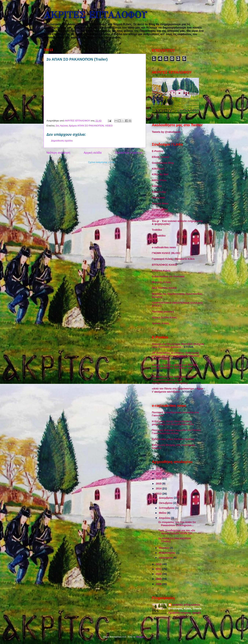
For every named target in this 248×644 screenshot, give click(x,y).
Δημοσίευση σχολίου (62, 141)
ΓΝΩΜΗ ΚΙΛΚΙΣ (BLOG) (166, 253)
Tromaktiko (159, 236)
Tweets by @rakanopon (166, 132)
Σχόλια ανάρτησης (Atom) (102, 162)
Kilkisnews (159, 198)
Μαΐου (163, 513)
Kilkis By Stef (160, 174)
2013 (159, 494)
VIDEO (109, 126)
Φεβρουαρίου (168, 553)
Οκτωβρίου (166, 503)
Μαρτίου (164, 548)
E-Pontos (158, 151)
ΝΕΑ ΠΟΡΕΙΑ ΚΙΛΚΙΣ (165, 288)
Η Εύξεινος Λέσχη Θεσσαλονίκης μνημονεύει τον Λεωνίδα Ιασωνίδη (173, 423)
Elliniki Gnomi (160, 157)
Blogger (140, 637)
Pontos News (160, 209)
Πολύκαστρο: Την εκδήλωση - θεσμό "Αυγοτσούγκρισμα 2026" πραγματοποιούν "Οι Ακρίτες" (174, 380)
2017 (159, 473)
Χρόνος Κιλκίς (161, 323)
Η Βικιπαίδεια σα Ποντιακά (168, 276)
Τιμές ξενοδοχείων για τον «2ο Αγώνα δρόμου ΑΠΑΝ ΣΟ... (177, 532)
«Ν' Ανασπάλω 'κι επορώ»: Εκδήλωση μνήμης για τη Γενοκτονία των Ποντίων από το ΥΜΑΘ (176, 356)
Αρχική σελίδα (93, 153)
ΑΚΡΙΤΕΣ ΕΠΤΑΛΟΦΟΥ (95, 15)
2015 (159, 484)
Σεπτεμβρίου (167, 508)
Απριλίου (165, 518)
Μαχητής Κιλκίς (161, 282)
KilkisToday (159, 192)
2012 (159, 564)
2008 (159, 584)
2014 (159, 488)
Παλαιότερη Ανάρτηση (129, 153)
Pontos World (160, 215)
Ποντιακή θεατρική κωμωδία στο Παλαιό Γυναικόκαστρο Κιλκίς (176, 432)
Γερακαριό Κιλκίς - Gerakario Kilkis (173, 259)
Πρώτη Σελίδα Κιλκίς (165, 317)
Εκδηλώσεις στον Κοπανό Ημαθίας (173, 439)
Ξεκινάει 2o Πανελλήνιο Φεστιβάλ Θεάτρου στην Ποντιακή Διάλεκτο (178, 346)
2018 (159, 469)
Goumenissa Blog (163, 163)
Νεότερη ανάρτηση (58, 153)
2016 (159, 479)
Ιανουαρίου (166, 558)
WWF (155, 241)
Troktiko (157, 230)
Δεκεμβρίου (166, 498)
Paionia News (160, 203)
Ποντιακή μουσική (163, 312)
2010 (159, 574)
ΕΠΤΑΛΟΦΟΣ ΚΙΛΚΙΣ (165, 265)
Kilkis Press (159, 180)
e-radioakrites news (164, 247)
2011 (159, 569)
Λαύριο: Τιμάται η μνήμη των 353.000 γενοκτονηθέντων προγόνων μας (174, 366)
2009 (159, 579)
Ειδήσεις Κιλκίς (161, 271)
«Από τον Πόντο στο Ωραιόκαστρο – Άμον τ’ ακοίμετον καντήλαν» (178, 390)
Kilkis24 (157, 186)
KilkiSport (158, 169)
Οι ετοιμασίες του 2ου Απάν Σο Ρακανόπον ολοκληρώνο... (177, 524)
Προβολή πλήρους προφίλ (185, 613)
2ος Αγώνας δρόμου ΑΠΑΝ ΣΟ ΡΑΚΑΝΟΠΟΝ (80, 126)
